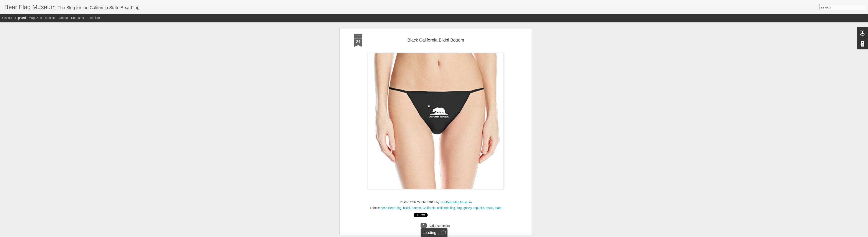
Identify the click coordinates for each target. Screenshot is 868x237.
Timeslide (93, 18)
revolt (490, 196)
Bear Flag (395, 196)
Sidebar (63, 18)
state (498, 196)
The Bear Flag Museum (456, 190)
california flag (446, 196)
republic (479, 196)
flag (459, 196)
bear (384, 196)
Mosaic (50, 18)
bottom (416, 196)
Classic (7, 18)
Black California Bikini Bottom (436, 28)
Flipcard (20, 18)
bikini (407, 196)
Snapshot (78, 18)
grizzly (468, 196)
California (429, 196)
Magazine (35, 18)
